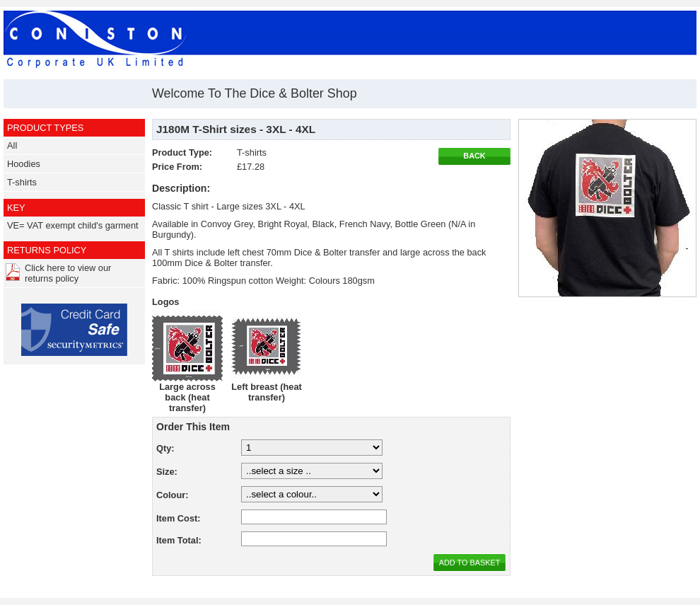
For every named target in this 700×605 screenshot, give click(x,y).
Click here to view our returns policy (68, 273)
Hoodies (24, 164)
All (12, 145)
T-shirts (22, 182)
